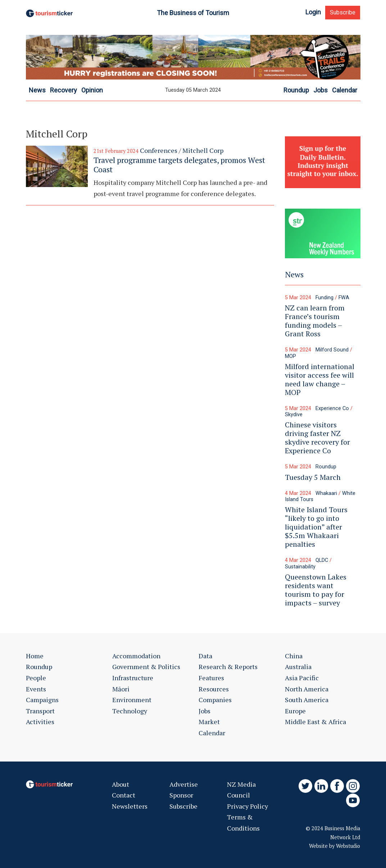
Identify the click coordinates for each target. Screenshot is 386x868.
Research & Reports (228, 667)
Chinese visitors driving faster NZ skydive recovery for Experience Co (317, 438)
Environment (132, 700)
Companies (215, 700)
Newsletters (130, 806)
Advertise (184, 784)
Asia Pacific (302, 678)
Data (205, 656)
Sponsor (181, 795)
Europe (295, 711)
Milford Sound (332, 350)
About (121, 784)
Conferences (159, 150)
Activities (40, 722)
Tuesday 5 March (313, 477)
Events (36, 689)
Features (211, 678)
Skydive (294, 415)
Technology (130, 711)
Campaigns (42, 700)
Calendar (212, 733)
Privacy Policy (248, 806)
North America (307, 689)
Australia (298, 667)
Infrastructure (133, 678)
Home (35, 656)
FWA (344, 298)
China (294, 656)
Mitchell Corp (203, 150)
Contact (124, 795)
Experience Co (332, 408)
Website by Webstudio (335, 846)
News (294, 274)
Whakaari (326, 493)
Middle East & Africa (315, 722)
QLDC (322, 560)
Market (209, 722)
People (36, 678)
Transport (40, 711)
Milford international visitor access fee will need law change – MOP (320, 379)
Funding (324, 298)
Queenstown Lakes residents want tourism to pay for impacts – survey (316, 590)
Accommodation (136, 656)
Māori (121, 689)
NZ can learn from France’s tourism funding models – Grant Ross (315, 321)
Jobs (205, 711)
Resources (214, 689)
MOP (290, 356)
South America (307, 700)
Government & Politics (146, 667)
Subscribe (343, 12)
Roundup (326, 467)
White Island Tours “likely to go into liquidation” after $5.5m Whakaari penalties (316, 527)
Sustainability (300, 567)
